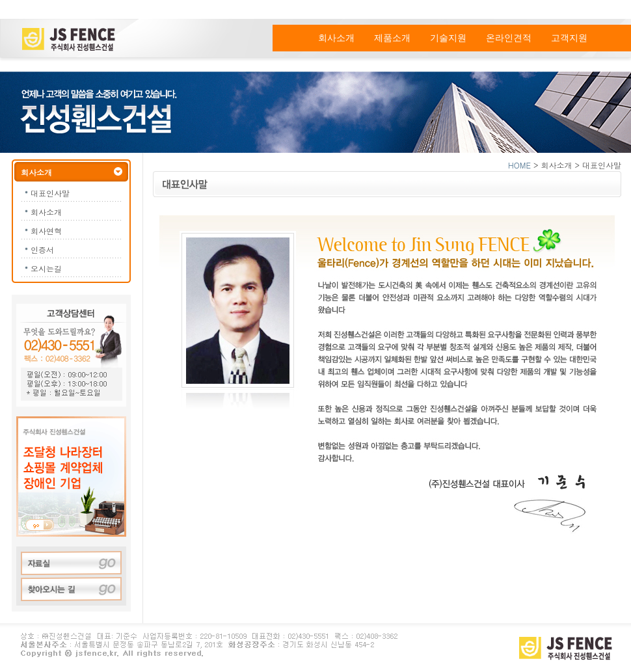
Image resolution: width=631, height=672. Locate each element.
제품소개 (392, 38)
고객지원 (569, 38)
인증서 (42, 249)
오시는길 (46, 268)
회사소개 (336, 38)
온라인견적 (509, 38)
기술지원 (448, 38)
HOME (519, 165)
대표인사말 (50, 193)
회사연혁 (46, 231)
